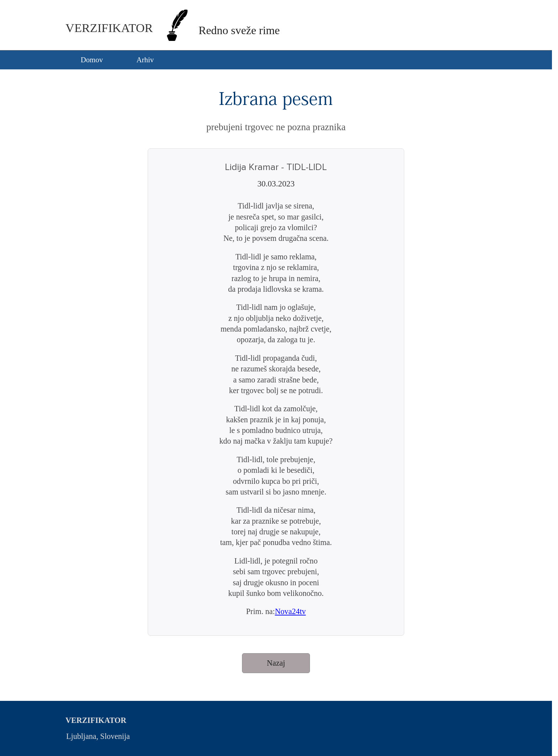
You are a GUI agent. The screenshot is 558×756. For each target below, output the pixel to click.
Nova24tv (290, 611)
